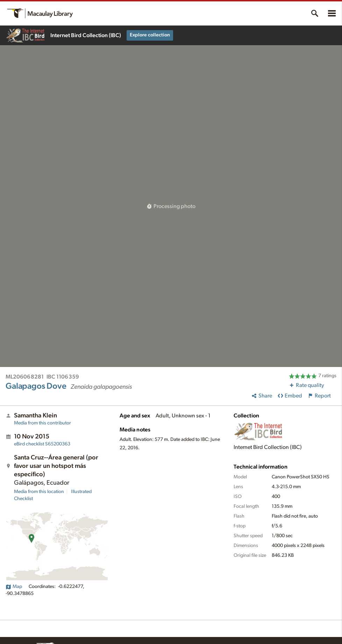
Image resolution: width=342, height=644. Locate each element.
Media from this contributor (42, 423)
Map (14, 587)
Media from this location (39, 492)
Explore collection (150, 35)
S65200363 (42, 444)
